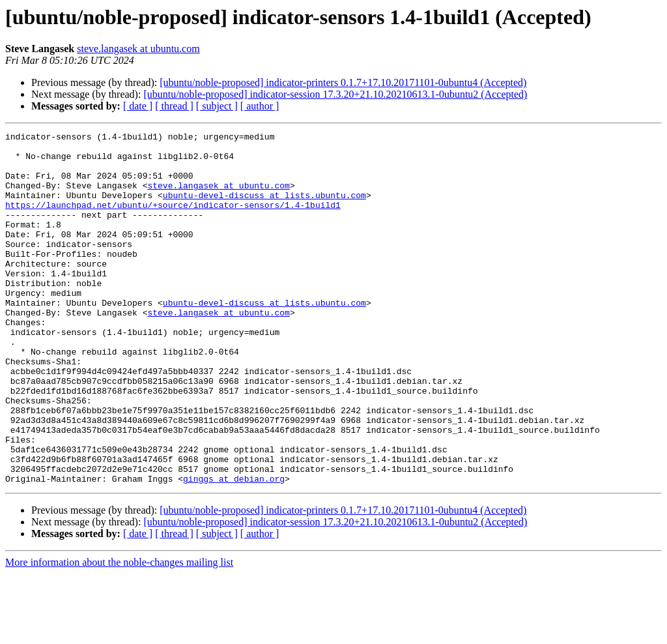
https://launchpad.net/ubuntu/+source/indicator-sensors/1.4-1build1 (173, 220)
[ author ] (260, 106)
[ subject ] (217, 106)
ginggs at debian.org (234, 549)
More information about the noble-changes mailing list (119, 633)
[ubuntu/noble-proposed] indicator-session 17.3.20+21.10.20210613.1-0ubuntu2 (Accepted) (335, 94)
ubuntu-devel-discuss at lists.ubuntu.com (264, 209)
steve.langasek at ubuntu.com (138, 49)
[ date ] (138, 106)
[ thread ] (174, 106)
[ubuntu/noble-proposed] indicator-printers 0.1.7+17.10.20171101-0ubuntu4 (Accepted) (343, 82)
